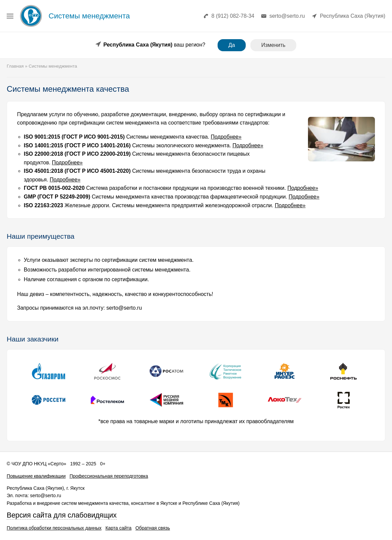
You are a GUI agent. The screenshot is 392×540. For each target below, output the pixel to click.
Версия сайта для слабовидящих (62, 515)
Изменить (273, 45)
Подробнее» (226, 137)
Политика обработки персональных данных (54, 528)
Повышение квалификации (36, 476)
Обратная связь (153, 528)
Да (232, 45)
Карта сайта (119, 528)
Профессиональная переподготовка (109, 476)
